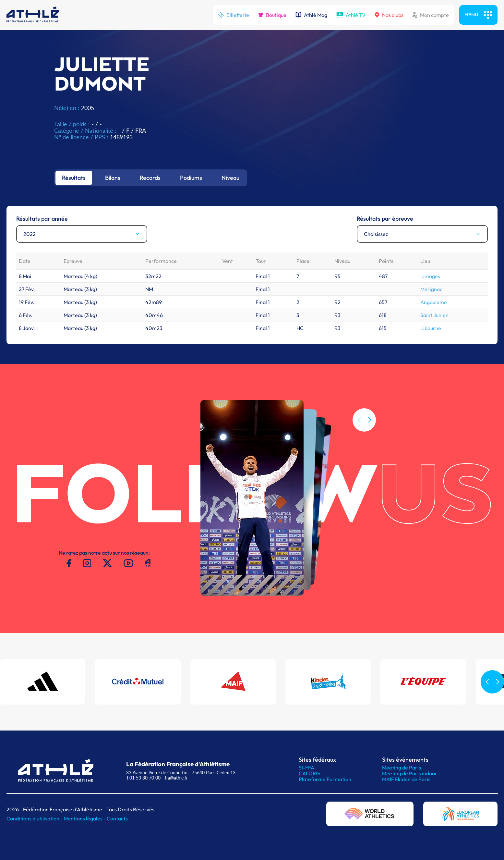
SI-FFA (306, 768)
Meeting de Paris (402, 768)
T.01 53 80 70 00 (143, 778)
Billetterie (234, 15)
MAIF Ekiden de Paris (406, 779)
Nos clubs (389, 15)
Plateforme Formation (325, 779)
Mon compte (431, 15)
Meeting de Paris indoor (410, 773)
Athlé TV (351, 15)
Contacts (117, 818)
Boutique (272, 15)
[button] (369, 420)
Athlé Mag (311, 15)
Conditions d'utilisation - (35, 818)
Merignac (431, 289)
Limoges (430, 276)
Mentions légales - (85, 818)
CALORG (309, 773)
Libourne (431, 328)
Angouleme (434, 302)
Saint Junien (434, 315)
